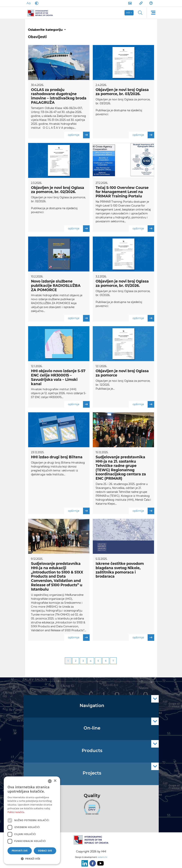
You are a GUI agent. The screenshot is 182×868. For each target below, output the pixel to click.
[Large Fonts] (28, 3)
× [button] (55, 781)
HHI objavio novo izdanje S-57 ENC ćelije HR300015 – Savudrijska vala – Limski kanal (58, 378)
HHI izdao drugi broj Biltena (57, 458)
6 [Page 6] (106, 662)
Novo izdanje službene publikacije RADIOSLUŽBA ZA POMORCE (56, 286)
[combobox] (50, 781)
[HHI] (42, 13)
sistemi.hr (103, 857)
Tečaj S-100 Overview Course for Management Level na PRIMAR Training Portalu (122, 192)
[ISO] (91, 809)
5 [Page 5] (98, 662)
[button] (32, 859)
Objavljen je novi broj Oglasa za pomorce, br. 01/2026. (122, 284)
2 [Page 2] (76, 662)
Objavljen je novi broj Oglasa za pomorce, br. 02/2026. (58, 190)
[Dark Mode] (36, 3)
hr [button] (128, 13)
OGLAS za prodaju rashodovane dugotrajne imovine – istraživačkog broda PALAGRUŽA (59, 96)
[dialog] (32, 820)
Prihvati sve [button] (20, 851)
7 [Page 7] (113, 662)
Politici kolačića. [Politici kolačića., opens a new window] (16, 812)
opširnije (79, 135)
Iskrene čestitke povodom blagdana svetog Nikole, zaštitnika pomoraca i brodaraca (120, 571)
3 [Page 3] (83, 662)
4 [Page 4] (91, 662)
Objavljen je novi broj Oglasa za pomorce (122, 374)
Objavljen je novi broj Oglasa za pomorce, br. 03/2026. (122, 92)
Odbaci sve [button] (45, 851)
